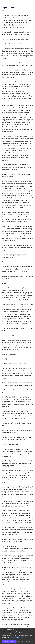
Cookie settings (26, 641)
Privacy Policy (22, 638)
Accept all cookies (9, 641)
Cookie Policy (13, 638)
